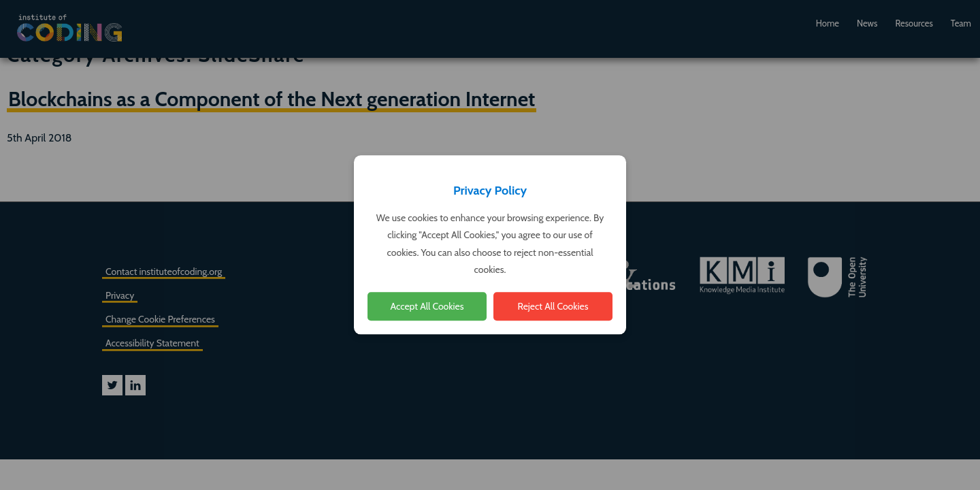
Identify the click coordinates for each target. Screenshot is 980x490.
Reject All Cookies (553, 306)
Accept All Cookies (427, 306)
